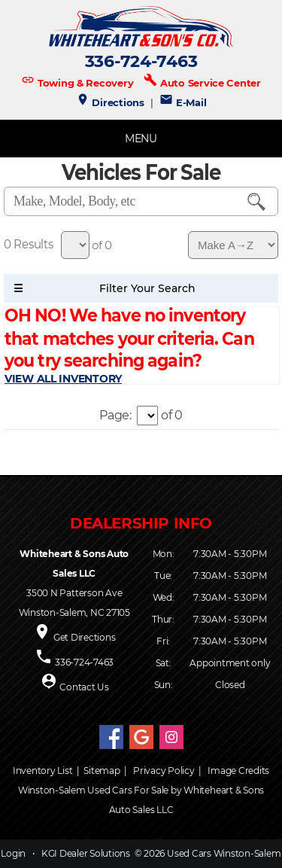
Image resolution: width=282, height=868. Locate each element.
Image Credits (238, 771)
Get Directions (85, 637)
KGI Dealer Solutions (86, 853)
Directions (110, 102)
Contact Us (84, 687)
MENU (141, 139)
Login (13, 853)
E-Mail (183, 102)
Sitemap (102, 771)
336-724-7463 (141, 61)
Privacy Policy (164, 771)
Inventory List (43, 771)
